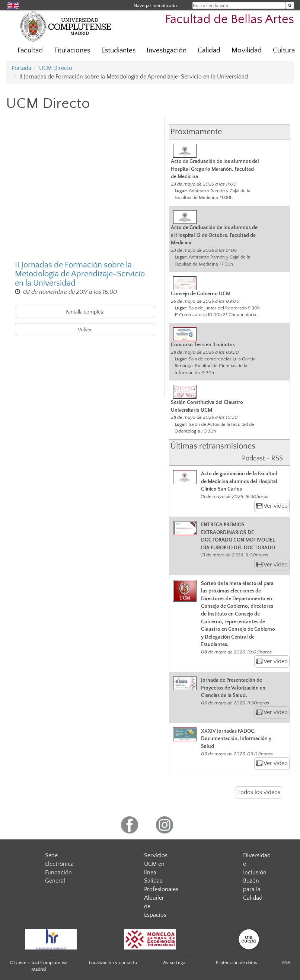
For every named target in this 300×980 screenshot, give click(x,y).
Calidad (209, 50)
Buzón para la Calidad (253, 889)
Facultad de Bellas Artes (229, 20)
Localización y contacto (113, 963)
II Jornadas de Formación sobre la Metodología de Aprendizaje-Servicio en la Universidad (80, 274)
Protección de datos (237, 963)
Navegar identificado (155, 5)
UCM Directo (56, 68)
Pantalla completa (85, 312)
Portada (21, 68)
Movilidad (247, 50)
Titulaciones (72, 50)
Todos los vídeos (259, 792)
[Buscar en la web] (290, 5)
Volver (85, 330)
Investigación (167, 50)
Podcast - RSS (262, 459)
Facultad (30, 50)
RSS (286, 963)
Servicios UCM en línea (156, 864)
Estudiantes (118, 50)
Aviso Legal (175, 963)
